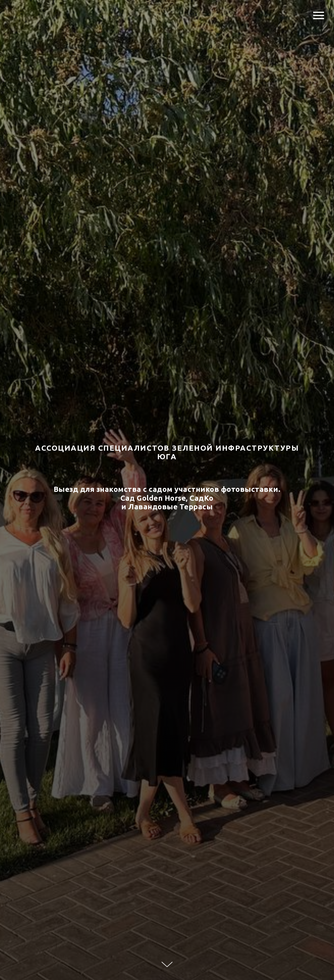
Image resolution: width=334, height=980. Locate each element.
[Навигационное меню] (319, 15)
